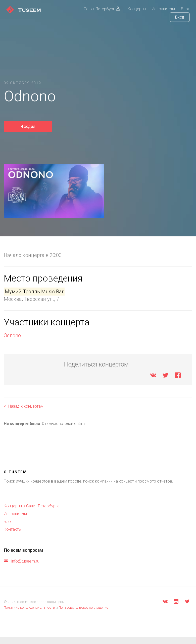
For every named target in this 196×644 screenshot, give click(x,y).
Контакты (13, 529)
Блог (8, 522)
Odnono (12, 335)
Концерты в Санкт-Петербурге (32, 506)
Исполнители (15, 514)
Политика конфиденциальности (29, 607)
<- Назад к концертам (24, 406)
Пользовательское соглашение (83, 607)
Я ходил (28, 126)
